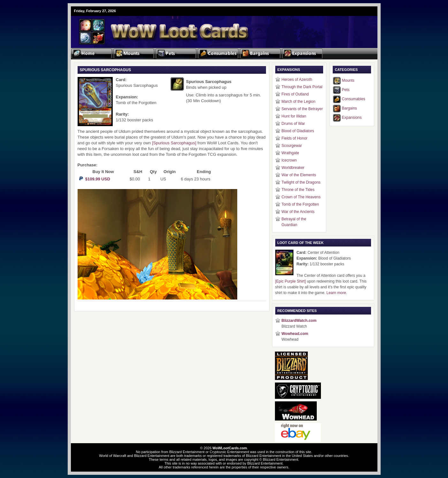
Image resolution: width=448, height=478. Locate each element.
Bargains (349, 108)
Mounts (348, 80)
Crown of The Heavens (301, 197)
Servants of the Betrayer (302, 109)
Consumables (354, 99)
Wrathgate (290, 153)
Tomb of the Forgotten (300, 204)
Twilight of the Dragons (301, 182)
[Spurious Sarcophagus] (174, 143)
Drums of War (293, 124)
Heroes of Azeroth (297, 80)
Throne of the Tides (298, 190)
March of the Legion (299, 102)
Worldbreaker (293, 168)
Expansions (352, 118)
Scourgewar (292, 146)
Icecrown (289, 160)
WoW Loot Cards (148, 27)
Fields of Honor (295, 138)
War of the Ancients (298, 212)
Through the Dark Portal (302, 87)
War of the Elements (299, 175)
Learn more (336, 293)
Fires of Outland (295, 94)
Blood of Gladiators (298, 131)
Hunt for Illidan (294, 116)
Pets (346, 90)
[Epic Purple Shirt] (291, 281)
